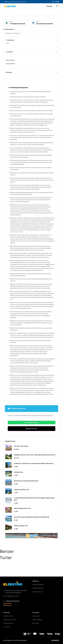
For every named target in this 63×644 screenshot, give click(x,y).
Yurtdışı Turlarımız (8, 623)
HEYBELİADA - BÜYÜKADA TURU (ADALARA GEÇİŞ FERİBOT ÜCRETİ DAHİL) (34, 464)
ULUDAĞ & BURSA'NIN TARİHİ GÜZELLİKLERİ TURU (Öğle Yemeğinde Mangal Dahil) (34, 499)
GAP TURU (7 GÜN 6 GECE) (21, 446)
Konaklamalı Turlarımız (10, 620)
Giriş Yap (49, 6)
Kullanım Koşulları (38, 592)
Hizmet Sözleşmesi (38, 584)
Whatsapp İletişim (31, 422)
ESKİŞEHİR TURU (19, 472)
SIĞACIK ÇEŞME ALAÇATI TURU (22, 508)
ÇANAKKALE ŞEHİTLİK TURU (22, 490)
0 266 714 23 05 (31, 429)
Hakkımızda (36, 616)
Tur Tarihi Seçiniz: (9, 29)
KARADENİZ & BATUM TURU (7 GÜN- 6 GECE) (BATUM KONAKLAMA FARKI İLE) (35, 455)
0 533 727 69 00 (7, 605)
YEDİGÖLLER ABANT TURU (21, 526)
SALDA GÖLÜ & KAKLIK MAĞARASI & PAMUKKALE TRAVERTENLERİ (32, 517)
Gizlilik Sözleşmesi (38, 588)
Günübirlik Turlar (8, 616)
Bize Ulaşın (36, 623)
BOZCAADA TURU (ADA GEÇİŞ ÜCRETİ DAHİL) (26, 481)
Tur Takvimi (7, 627)
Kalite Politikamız (38, 620)
